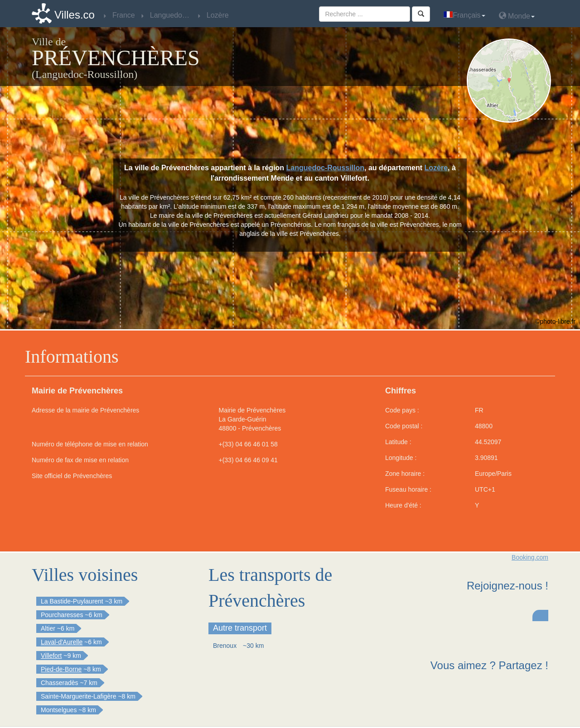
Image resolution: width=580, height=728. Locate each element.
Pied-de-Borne (61, 669)
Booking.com (530, 557)
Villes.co (75, 15)
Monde (517, 16)
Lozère (436, 168)
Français (464, 15)
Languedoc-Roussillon (325, 168)
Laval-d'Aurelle (62, 642)
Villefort (51, 656)
